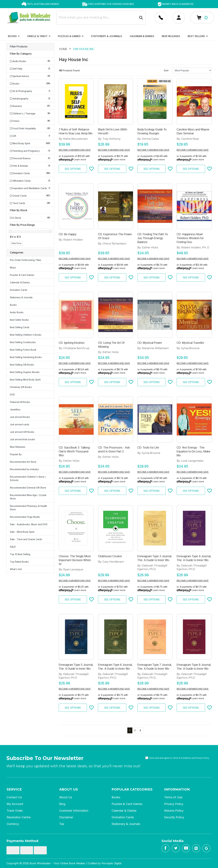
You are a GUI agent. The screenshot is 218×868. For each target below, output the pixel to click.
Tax (62, 824)
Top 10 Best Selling (20, 554)
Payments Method (22, 841)
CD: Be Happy (68, 234)
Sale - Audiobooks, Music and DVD (29, 524)
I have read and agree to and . (177, 758)
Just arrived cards (20, 424)
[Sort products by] (192, 70)
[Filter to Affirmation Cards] (30, 181)
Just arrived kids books (22, 439)
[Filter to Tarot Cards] (30, 203)
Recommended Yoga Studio (25, 517)
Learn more (80, 159)
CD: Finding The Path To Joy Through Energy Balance (153, 238)
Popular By (16, 454)
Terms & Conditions (182, 758)
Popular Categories (132, 789)
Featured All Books (20, 402)
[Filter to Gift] (30, 136)
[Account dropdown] (161, 18)
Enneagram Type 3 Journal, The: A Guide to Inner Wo (155, 558)
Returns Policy (174, 811)
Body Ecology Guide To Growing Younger (152, 131)
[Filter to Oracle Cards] (30, 196)
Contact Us (14, 797)
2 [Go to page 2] (135, 730)
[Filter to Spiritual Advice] (30, 76)
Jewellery (15, 409)
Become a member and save (75, 150)
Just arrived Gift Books (22, 432)
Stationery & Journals (106, 36)
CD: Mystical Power (150, 343)
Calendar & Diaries (142, 36)
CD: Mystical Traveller (190, 343)
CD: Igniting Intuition (72, 343)
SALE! (13, 547)
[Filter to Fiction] (30, 121)
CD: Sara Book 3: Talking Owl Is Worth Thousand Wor (74, 451)
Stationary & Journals (126, 824)
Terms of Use (173, 797)
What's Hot (16, 569)
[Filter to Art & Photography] (30, 91)
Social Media (173, 841)
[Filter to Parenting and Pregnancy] (30, 151)
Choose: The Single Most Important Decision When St (75, 560)
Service (14, 789)
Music (13, 267)
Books (14, 36)
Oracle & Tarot (39, 36)
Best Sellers (198, 36)
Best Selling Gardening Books (26, 357)
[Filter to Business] (30, 106)
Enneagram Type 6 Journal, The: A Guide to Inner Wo (115, 667)
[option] (40, 4)
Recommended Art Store (23, 462)
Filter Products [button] (19, 47)
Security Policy (174, 817)
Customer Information (74, 811)
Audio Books (17, 312)
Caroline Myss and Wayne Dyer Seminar (193, 131)
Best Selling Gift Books (22, 365)
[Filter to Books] (30, 84)
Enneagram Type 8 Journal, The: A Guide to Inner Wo (194, 667)
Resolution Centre (19, 817)
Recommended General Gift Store (28, 488)
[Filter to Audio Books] (30, 61)
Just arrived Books (20, 417)
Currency (13, 824)
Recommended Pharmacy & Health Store (28, 508)
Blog (62, 804)
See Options (73, 169)
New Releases (171, 36)
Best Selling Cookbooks (23, 342)
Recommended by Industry (24, 469)
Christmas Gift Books (21, 387)
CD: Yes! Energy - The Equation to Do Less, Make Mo (194, 451)
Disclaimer (66, 817)
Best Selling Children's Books (26, 335)
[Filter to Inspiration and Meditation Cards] (30, 188)
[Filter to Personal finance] (30, 158)
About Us (69, 789)
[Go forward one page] (140, 730)
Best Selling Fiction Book (23, 350)
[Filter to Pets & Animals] (30, 166)
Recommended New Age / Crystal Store (28, 497)
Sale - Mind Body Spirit (22, 532)
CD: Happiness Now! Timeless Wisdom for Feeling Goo (190, 238)
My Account (15, 804)
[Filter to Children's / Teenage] (30, 113)
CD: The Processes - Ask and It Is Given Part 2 (114, 450)
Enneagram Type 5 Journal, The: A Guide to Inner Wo (76, 667)
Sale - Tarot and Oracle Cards (26, 539)
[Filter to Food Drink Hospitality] (30, 128)
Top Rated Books (19, 562)
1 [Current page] (130, 730)
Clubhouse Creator (110, 556)
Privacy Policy (202, 758)
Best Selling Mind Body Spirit (25, 380)
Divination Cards (19, 290)
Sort (166, 70)
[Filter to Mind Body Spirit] (30, 143)
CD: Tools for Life (148, 448)
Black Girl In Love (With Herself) (113, 131)
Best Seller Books (19, 320)
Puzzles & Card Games (22, 275)
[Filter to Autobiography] (30, 99)
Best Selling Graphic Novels (25, 372)
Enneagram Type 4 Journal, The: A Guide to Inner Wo (194, 558)
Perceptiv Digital (111, 863)
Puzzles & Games (71, 36)
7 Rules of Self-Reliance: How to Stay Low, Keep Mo (76, 131)
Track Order (15, 811)
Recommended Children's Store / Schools (28, 478)
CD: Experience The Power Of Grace (115, 236)
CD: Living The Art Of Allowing (111, 345)
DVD (12, 395)
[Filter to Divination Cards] (30, 173)
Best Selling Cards (20, 327)
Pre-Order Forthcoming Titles (26, 260)
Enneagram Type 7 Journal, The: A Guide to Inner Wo (155, 667)
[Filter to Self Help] (30, 69)
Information (177, 789)
